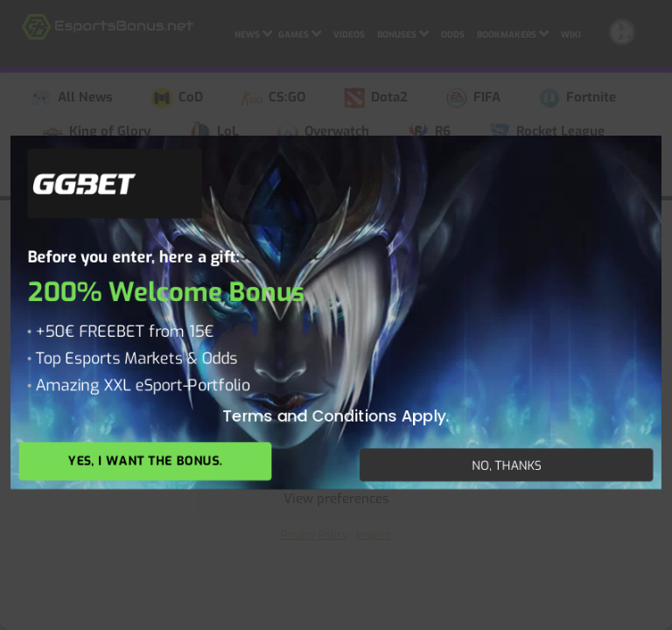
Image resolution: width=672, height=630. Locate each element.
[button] (646, 271)
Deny (336, 451)
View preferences (336, 499)
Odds (453, 35)
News (253, 32)
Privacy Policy (314, 535)
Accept (336, 402)
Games (300, 32)
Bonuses (403, 32)
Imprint (374, 535)
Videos (349, 35)
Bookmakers (513, 32)
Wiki (571, 35)
